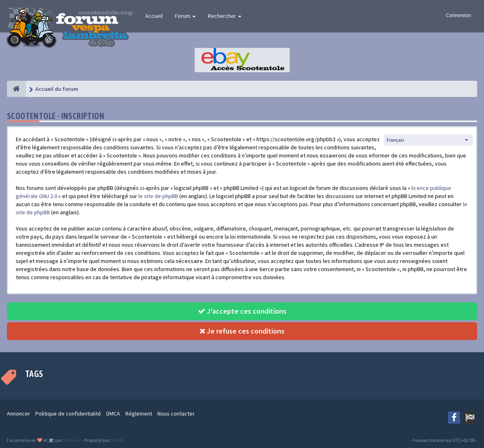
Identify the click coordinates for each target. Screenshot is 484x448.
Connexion (458, 15)
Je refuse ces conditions (242, 331)
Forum (185, 16)
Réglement (139, 414)
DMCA (113, 414)
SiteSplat (72, 440)
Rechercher (225, 16)
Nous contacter (176, 414)
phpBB (117, 440)
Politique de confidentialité (68, 414)
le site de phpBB (158, 196)
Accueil (154, 16)
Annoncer (18, 414)
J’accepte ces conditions (242, 311)
